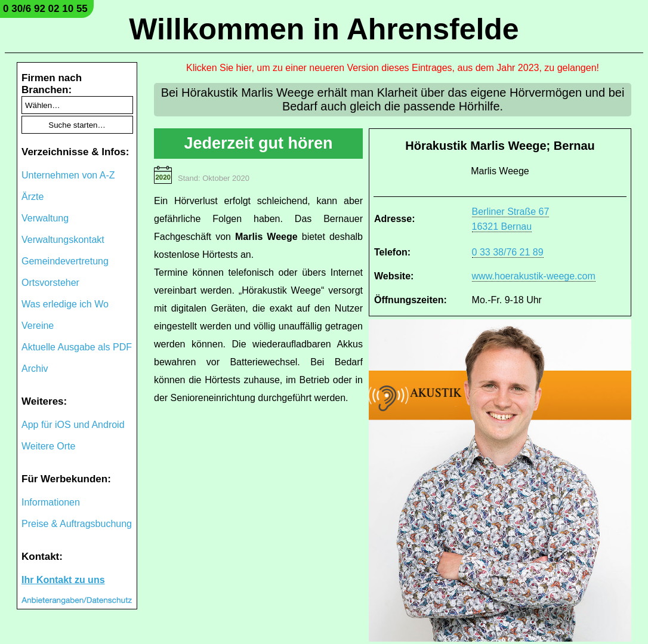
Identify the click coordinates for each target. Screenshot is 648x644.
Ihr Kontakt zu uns (63, 580)
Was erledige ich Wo (65, 304)
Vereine (38, 326)
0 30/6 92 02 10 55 (45, 9)
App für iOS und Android (73, 425)
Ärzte (33, 197)
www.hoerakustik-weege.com (534, 276)
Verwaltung (45, 218)
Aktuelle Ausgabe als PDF (77, 347)
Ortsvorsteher (50, 283)
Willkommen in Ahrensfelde (324, 29)
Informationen (51, 502)
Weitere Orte (48, 446)
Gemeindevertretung (65, 261)
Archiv (35, 369)
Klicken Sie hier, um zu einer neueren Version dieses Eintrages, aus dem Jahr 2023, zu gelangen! (393, 68)
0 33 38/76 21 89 (508, 252)
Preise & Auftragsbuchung (77, 524)
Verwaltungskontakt (63, 240)
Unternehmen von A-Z (68, 175)
